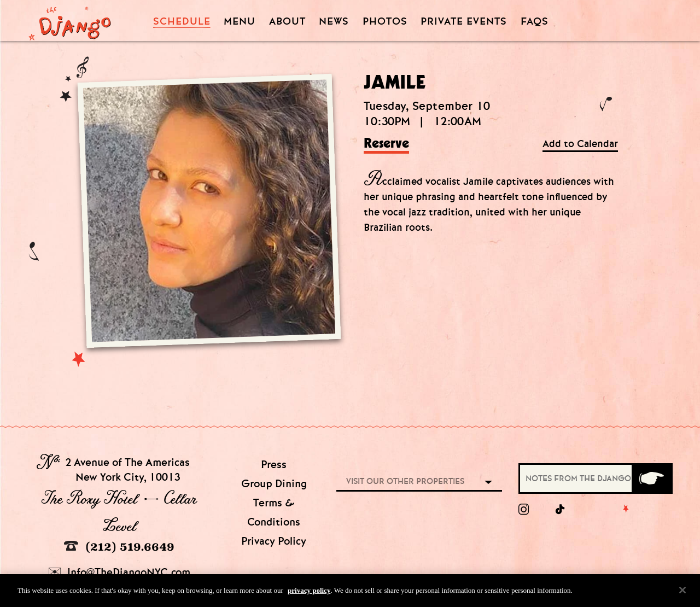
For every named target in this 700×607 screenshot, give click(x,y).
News (334, 22)
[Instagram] (524, 510)
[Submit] (651, 478)
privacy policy (309, 594)
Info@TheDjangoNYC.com (119, 572)
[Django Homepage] (70, 20)
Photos (385, 22)
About (287, 22)
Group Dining (274, 484)
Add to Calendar (580, 144)
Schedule (182, 22)
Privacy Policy (274, 541)
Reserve (386, 144)
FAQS (535, 22)
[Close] (682, 594)
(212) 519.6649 (119, 547)
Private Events (464, 22)
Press (274, 465)
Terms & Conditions (274, 512)
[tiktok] (561, 510)
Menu (240, 22)
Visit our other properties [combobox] (405, 481)
